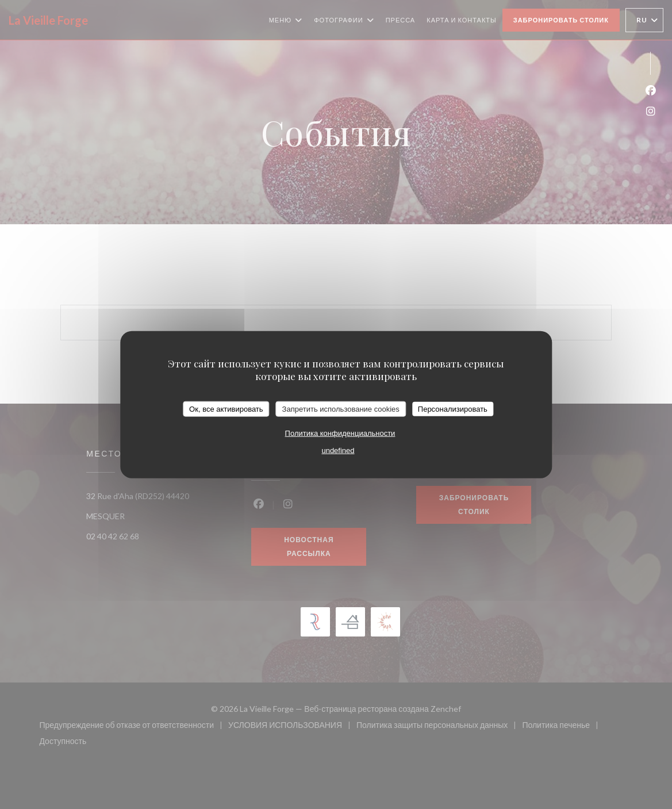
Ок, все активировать (226, 409)
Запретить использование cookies (341, 409)
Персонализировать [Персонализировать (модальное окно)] (453, 409)
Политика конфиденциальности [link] (340, 433)
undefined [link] (338, 450)
